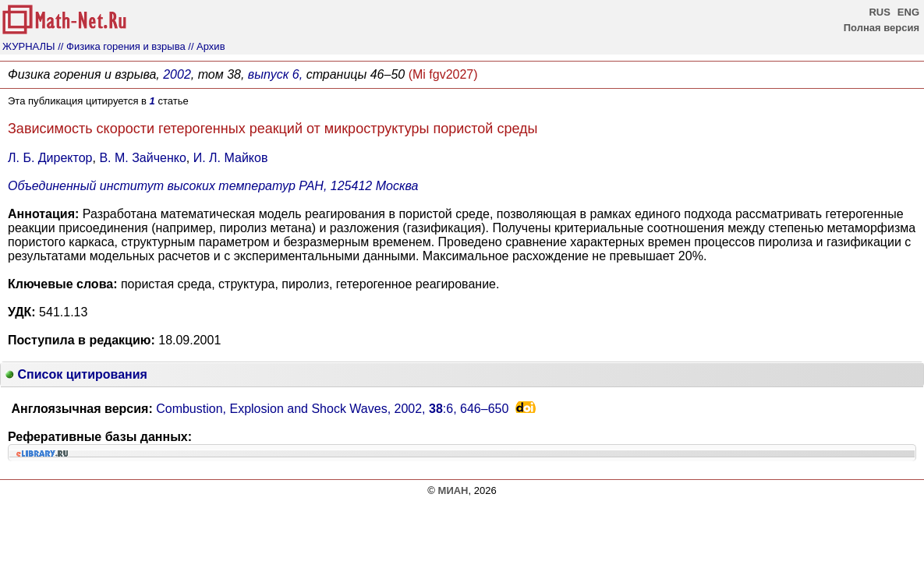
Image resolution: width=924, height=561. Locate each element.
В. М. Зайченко (142, 158)
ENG (908, 12)
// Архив (206, 46)
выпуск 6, (275, 74)
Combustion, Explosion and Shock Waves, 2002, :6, (332, 409)
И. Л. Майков (231, 158)
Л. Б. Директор (50, 158)
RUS (879, 12)
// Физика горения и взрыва (121, 46)
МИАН (453, 490)
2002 (177, 74)
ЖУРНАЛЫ (29, 46)
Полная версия (882, 28)
